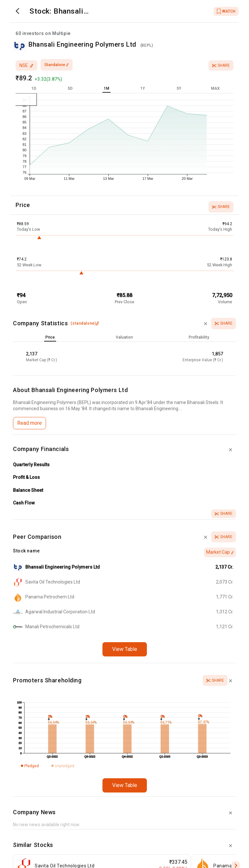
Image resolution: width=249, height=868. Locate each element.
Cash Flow (24, 503)
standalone (57, 65)
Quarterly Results (31, 465)
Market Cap (220, 552)
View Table (125, 649)
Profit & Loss (26, 477)
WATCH (226, 11)
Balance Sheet (28, 490)
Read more (30, 423)
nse (26, 65)
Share (221, 65)
